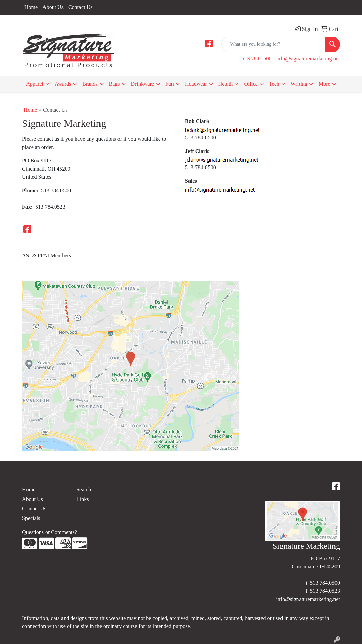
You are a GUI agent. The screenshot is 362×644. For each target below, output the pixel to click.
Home (31, 7)
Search (84, 490)
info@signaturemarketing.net (308, 58)
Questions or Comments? (50, 532)
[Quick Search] (274, 44)
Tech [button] (274, 84)
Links (83, 499)
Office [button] (251, 84)
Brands (90, 84)
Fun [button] (170, 84)
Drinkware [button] (143, 84)
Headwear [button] (196, 84)
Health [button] (226, 84)
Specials (31, 518)
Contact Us (80, 7)
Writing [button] (299, 84)
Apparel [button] (35, 84)
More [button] (324, 84)
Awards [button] (63, 84)
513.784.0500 (256, 58)
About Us (53, 7)
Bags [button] (114, 84)
